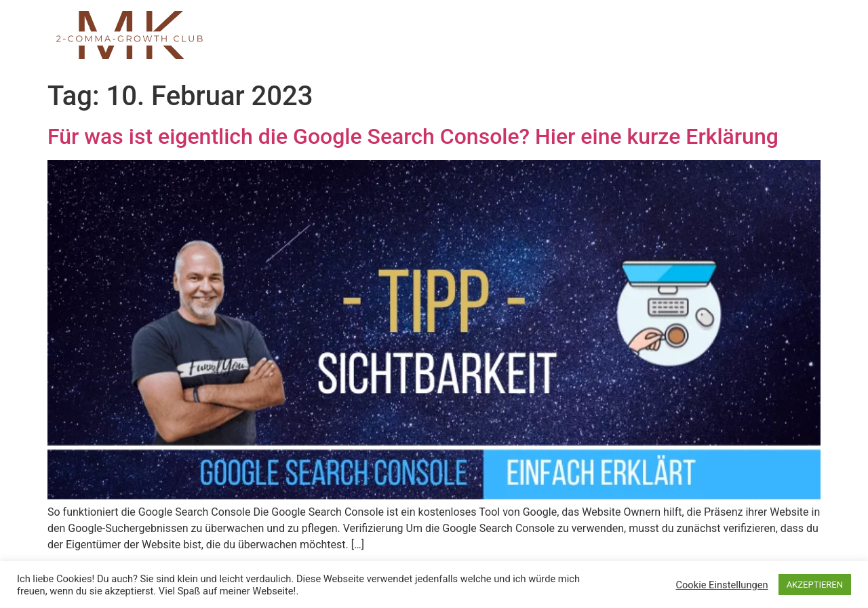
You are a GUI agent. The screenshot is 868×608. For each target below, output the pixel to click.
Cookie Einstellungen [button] (722, 585)
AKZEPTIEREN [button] (815, 585)
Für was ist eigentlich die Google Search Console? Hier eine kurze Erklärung (413, 136)
